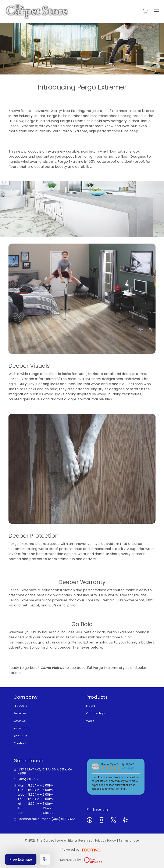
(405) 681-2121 (28, 779)
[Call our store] (45, 859)
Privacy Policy (106, 840)
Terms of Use (129, 840)
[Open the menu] (156, 11)
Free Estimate (21, 859)
